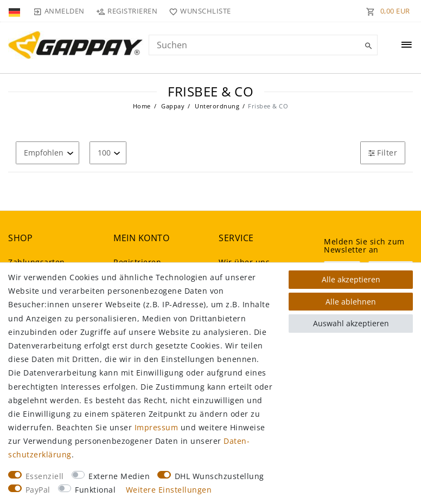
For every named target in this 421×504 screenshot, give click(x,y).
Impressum (157, 427)
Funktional (95, 490)
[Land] (15, 11)
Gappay (172, 106)
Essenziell (45, 476)
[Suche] (367, 46)
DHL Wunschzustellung (219, 476)
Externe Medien (119, 476)
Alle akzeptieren (351, 279)
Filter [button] (383, 153)
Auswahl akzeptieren (351, 323)
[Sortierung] (47, 153)
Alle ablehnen (351, 302)
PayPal (38, 490)
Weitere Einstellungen (169, 490)
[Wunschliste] (198, 11)
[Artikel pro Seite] (108, 153)
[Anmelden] (59, 11)
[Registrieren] (127, 11)
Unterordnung (216, 106)
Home (142, 106)
